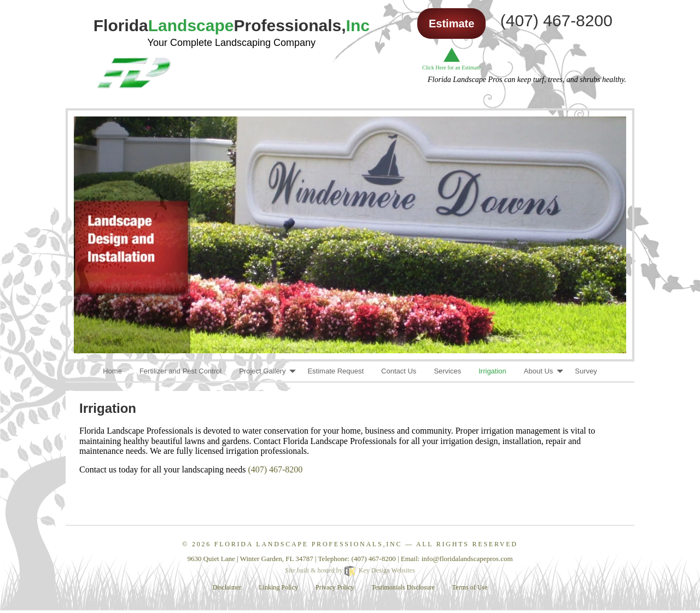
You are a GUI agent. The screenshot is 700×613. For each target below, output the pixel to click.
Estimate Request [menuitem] (336, 371)
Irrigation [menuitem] (492, 371)
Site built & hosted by (350, 570)
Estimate (451, 24)
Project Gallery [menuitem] (262, 371)
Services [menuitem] (447, 371)
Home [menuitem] (112, 371)
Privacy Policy (335, 587)
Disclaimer (227, 587)
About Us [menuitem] (538, 371)
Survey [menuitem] (586, 371)
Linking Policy (278, 587)
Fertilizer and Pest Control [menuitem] (180, 371)
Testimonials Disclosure (403, 587)
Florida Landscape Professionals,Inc (308, 544)
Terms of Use (470, 587)
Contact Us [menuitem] (399, 371)
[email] (467, 559)
